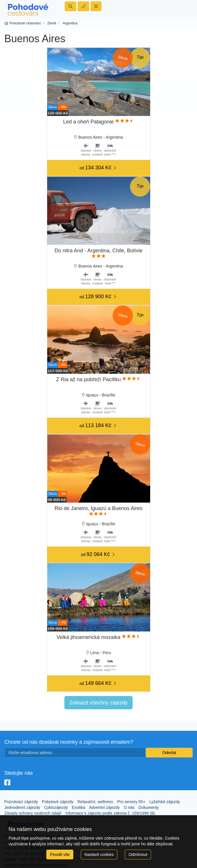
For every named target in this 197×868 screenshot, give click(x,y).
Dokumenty (149, 807)
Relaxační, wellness (95, 802)
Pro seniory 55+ (131, 802)
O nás (129, 807)
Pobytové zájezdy (58, 802)
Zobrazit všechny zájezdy (98, 703)
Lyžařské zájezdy (165, 802)
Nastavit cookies (99, 855)
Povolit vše (60, 855)
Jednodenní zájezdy (22, 807)
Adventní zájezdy (105, 807)
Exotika (79, 807)
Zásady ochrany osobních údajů (33, 813)
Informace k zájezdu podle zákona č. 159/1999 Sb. (110, 813)
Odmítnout (138, 855)
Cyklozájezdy (56, 807)
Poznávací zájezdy (21, 802)
